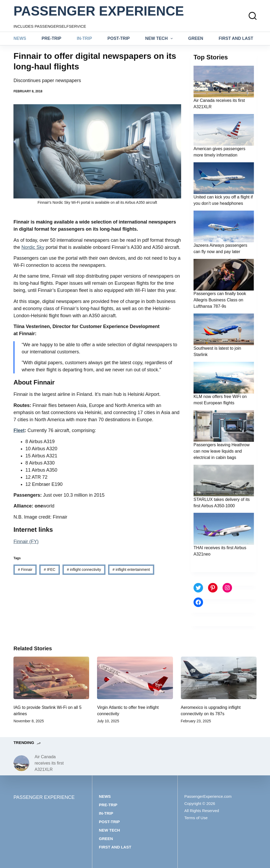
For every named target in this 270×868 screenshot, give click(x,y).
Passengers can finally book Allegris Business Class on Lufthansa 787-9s (220, 300)
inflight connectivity (84, 570)
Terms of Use (196, 818)
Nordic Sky (33, 247)
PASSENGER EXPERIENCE (99, 11)
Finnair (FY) (26, 542)
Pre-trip (52, 38)
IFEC (50, 570)
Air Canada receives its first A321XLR (49, 763)
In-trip (84, 38)
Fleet (19, 430)
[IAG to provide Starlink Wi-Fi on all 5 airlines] (51, 678)
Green (196, 38)
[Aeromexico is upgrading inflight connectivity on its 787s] (219, 678)
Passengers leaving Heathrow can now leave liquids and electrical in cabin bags (222, 451)
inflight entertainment (131, 570)
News (20, 38)
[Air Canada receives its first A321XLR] (21, 763)
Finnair (25, 570)
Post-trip (119, 38)
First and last (236, 38)
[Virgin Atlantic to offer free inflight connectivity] (135, 678)
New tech (160, 39)
